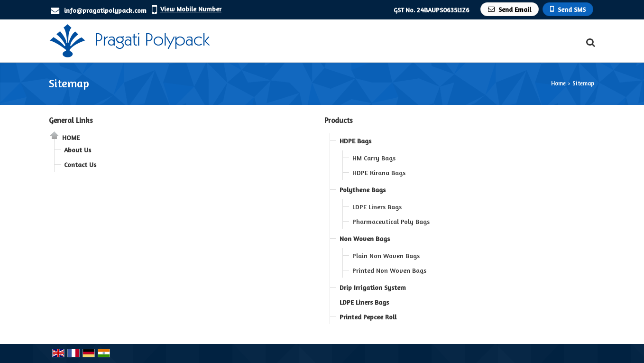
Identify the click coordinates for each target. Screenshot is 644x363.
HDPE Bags (355, 141)
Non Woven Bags (365, 238)
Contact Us (80, 164)
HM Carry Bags (374, 158)
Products (339, 120)
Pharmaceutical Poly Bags (391, 221)
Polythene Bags (363, 190)
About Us (78, 150)
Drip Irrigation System (373, 287)
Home (558, 83)
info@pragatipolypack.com (105, 10)
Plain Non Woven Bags (386, 256)
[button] (191, 9)
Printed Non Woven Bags (389, 270)
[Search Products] (589, 42)
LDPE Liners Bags (377, 207)
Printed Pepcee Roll (368, 317)
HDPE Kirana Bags (379, 172)
